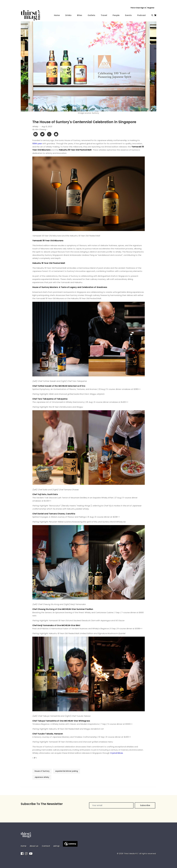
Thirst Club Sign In (138, 8)
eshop (56, 846)
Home (57, 15)
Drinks (68, 15)
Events (128, 15)
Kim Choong (41, 129)
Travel (104, 15)
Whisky (35, 127)
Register (151, 8)
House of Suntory (42, 771)
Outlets (91, 15)
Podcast (142, 15)
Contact (46, 846)
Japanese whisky (42, 777)
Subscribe (145, 805)
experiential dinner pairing (67, 771)
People (116, 15)
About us (34, 846)
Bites (80, 15)
